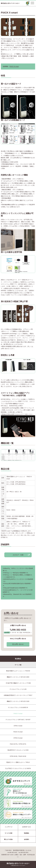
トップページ (9, 827)
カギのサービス (26, 827)
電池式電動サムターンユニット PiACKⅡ (18, 671)
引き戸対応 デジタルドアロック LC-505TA (18, 768)
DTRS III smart (18, 738)
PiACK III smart (14, 66)
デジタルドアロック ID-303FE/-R (18, 707)
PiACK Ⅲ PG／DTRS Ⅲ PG (18, 744)
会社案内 (26, 839)
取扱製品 (26, 833)
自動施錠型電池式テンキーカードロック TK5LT (18, 695)
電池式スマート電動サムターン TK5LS (18, 762)
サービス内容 (9, 833)
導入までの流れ (8, 839)
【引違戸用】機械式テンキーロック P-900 (18, 683)
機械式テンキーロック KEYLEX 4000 (18, 677)
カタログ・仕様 (18, 555)
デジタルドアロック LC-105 (18, 689)
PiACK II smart (18, 714)
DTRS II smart (18, 726)
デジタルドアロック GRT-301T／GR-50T (18, 720)
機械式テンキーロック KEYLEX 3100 (18, 701)
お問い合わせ (18, 644)
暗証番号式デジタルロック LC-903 (18, 750)
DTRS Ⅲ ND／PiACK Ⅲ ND (18, 756)
